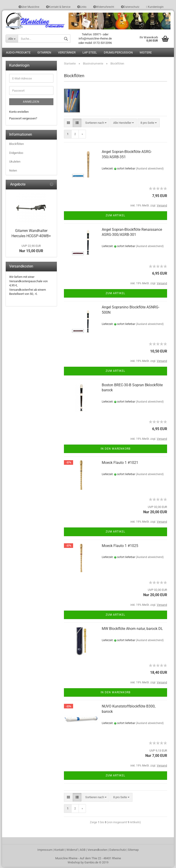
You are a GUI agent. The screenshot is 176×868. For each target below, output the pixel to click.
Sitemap (133, 851)
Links (82, 7)
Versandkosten (97, 851)
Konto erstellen (19, 113)
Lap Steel (90, 54)
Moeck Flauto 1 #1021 (120, 464)
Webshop (74, 864)
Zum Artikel (115, 217)
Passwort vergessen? (23, 120)
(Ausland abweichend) (150, 170)
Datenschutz (130, 7)
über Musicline (29, 7)
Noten (13, 172)
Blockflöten (16, 145)
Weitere (146, 54)
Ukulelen (15, 163)
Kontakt (59, 851)
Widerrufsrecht (104, 7)
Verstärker (67, 54)
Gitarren (44, 54)
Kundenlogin (155, 7)
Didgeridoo (16, 154)
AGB (83, 851)
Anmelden (31, 103)
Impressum (45, 851)
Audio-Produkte (18, 54)
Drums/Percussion (118, 54)
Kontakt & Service (58, 7)
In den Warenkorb (115, 450)
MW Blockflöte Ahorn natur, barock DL (132, 630)
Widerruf (72, 851)
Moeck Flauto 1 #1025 (120, 547)
